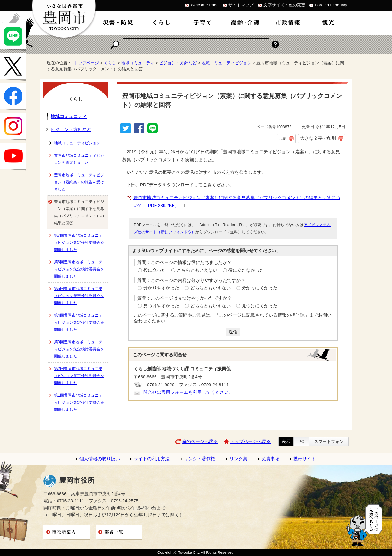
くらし (110, 63)
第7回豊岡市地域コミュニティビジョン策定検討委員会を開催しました (79, 243)
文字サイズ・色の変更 (284, 5)
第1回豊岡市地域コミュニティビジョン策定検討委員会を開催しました (79, 402)
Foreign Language (332, 5)
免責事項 (271, 459)
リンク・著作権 (200, 459)
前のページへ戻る (200, 441)
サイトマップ (241, 5)
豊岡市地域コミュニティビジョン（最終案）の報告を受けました (79, 182)
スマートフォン (329, 441)
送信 (233, 332)
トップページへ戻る (250, 441)
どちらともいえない (197, 270)
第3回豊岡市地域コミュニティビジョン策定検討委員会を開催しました (79, 349)
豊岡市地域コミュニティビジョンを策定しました (79, 159)
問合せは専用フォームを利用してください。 (188, 392)
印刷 (282, 138)
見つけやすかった (161, 306)
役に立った (155, 270)
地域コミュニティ (138, 63)
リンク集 (238, 459)
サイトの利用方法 (152, 459)
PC (301, 441)
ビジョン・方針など (178, 63)
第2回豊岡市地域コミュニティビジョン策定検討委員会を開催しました (79, 376)
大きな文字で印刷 (318, 138)
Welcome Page (205, 5)
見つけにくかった (260, 306)
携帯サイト (305, 459)
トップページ (86, 63)
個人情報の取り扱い (100, 459)
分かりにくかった (260, 288)
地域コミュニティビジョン (227, 63)
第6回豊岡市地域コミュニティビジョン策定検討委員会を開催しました (79, 269)
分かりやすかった (161, 288)
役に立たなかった (246, 270)
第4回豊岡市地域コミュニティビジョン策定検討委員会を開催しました (79, 322)
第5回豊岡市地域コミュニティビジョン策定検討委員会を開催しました (79, 296)
